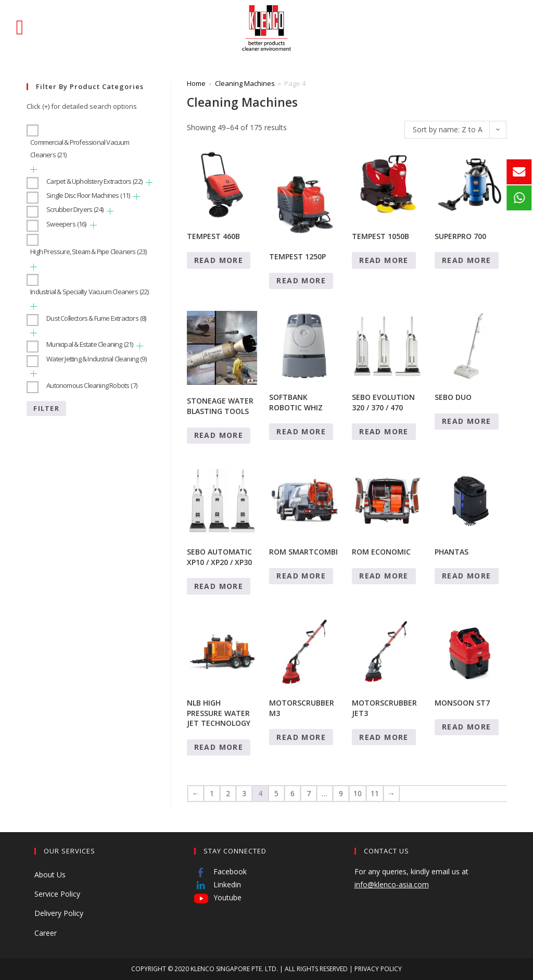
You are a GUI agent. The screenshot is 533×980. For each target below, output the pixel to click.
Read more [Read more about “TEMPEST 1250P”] (301, 280)
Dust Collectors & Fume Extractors (96, 318)
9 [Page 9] (341, 793)
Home (196, 83)
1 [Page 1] (212, 793)
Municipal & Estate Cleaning (90, 344)
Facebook (220, 871)
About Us (50, 875)
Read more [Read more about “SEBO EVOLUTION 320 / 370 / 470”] (384, 431)
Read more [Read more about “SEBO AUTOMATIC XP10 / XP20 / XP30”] (219, 586)
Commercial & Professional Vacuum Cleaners (80, 148)
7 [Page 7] (309, 793)
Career (46, 933)
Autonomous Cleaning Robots (92, 385)
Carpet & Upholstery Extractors (94, 181)
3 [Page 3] (244, 793)
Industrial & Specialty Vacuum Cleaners (89, 292)
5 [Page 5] (276, 793)
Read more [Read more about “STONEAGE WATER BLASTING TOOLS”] (219, 435)
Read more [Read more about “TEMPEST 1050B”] (384, 260)
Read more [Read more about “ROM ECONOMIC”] (384, 576)
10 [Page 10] (358, 793)
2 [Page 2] (228, 793)
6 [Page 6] (293, 793)
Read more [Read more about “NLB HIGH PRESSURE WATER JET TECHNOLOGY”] (219, 747)
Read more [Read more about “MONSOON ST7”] (467, 727)
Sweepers (66, 224)
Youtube (218, 897)
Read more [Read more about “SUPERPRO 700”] (467, 260)
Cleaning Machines (245, 83)
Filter (46, 408)
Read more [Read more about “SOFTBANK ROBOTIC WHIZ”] (301, 431)
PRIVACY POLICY (378, 969)
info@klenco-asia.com (392, 884)
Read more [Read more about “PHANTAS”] (467, 576)
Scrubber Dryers (75, 209)
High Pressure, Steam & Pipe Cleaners (88, 252)
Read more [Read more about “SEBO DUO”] (467, 421)
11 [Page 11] (375, 793)
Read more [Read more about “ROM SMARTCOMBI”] (301, 576)
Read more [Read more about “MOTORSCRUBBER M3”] (301, 737)
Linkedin (218, 884)
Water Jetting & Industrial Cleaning (96, 359)
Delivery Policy (59, 913)
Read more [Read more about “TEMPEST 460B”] (219, 260)
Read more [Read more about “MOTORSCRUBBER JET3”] (384, 737)
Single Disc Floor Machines (88, 195)
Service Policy (57, 894)
